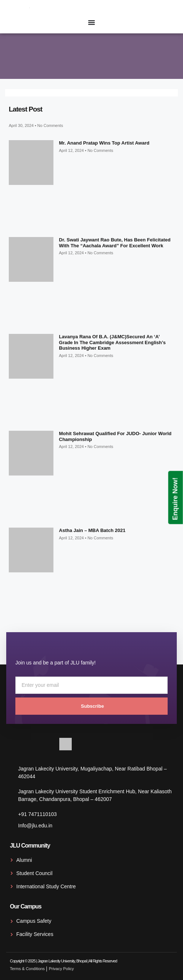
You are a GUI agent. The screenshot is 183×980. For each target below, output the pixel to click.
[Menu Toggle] (91, 22)
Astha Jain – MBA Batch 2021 (92, 530)
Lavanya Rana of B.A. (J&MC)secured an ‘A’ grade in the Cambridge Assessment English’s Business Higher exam (112, 342)
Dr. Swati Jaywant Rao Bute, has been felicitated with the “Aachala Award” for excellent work (115, 243)
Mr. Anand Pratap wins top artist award (104, 143)
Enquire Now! (175, 499)
